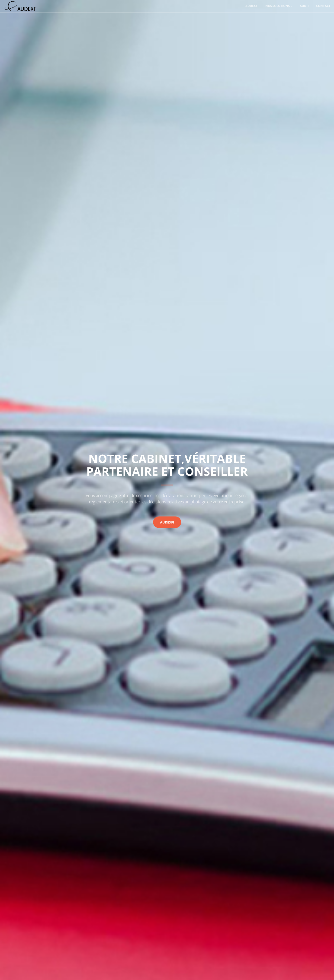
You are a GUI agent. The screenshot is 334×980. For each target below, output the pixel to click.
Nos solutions (279, 6)
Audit (304, 6)
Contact (323, 6)
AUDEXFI (252, 6)
